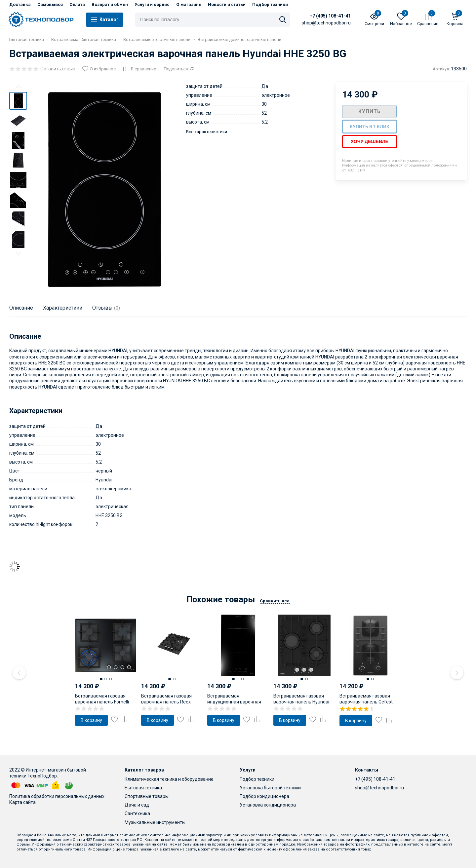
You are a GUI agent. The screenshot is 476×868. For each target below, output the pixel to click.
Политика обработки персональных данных (57, 796)
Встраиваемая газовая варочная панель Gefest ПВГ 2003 (366, 702)
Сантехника (137, 813)
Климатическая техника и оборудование (169, 779)
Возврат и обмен (110, 4)
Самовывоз (50, 4)
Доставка (20, 4)
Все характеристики (207, 132)
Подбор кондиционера (264, 796)
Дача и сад (137, 805)
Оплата (77, 4)
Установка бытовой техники (270, 788)
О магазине (189, 4)
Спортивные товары (147, 796)
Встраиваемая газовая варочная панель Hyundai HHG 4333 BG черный (301, 702)
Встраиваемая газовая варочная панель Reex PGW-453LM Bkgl (166, 702)
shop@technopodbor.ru (379, 788)
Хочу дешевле (370, 141)
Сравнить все (275, 601)
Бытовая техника (143, 788)
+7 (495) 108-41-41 (330, 16)
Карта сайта (22, 802)
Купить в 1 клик (370, 127)
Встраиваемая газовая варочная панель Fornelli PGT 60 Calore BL (102, 702)
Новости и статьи (227, 4)
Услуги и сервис (152, 4)
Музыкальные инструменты (155, 822)
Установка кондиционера (268, 805)
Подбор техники (270, 4)
